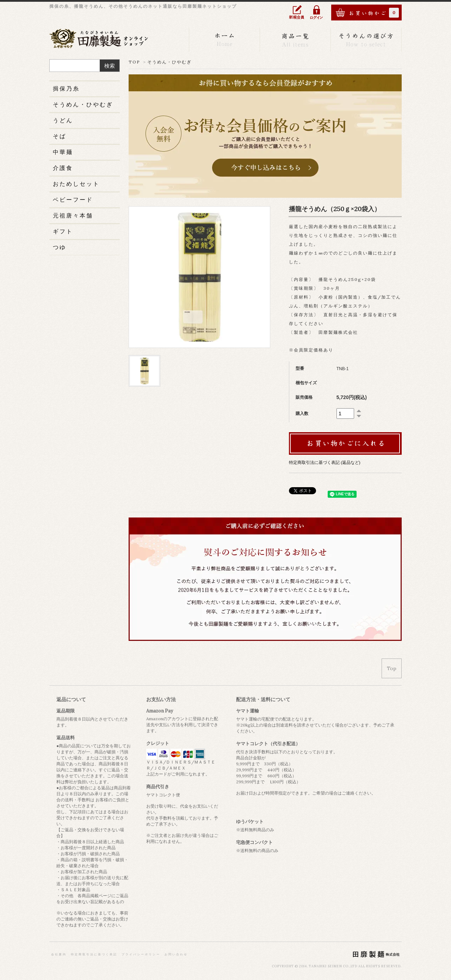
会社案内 (59, 954)
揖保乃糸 (66, 88)
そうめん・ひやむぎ (169, 62)
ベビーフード (73, 200)
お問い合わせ (176, 954)
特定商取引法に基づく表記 (94, 954)
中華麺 (63, 152)
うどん (63, 120)
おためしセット (76, 184)
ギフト (63, 231)
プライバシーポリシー (141, 954)
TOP (134, 62)
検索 (110, 66)
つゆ (60, 247)
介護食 (63, 168)
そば (60, 136)
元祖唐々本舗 (73, 215)
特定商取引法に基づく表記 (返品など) (325, 462)
